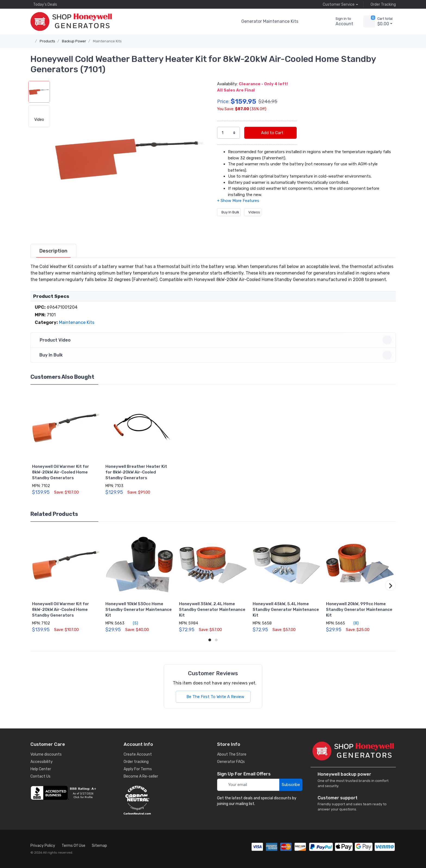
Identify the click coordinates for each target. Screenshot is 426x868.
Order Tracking (382, 4)
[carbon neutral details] (166, 800)
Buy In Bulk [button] (214, 355)
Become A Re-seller (141, 776)
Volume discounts (46, 754)
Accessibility (42, 762)
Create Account (138, 754)
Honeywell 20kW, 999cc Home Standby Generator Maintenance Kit (359, 610)
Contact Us (40, 776)
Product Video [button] (214, 340)
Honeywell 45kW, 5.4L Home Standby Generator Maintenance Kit (286, 610)
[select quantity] (228, 133)
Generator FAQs (231, 762)
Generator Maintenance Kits (270, 21)
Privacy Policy (43, 846)
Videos (253, 212)
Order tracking (136, 762)
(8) (353, 623)
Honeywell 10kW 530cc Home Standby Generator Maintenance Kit (139, 610)
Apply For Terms (138, 769)
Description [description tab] (53, 251)
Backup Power (74, 41)
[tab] (53, 251)
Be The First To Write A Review (213, 697)
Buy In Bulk (229, 212)
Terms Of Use (73, 846)
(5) (132, 623)
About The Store (232, 754)
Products (47, 41)
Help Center (41, 769)
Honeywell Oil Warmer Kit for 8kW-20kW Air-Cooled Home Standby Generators (61, 472)
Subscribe (291, 785)
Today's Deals (44, 4)
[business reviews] (73, 793)
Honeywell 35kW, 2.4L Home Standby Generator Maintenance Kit (212, 610)
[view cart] (369, 21)
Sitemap (99, 846)
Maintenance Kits (107, 41)
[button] (312, 21)
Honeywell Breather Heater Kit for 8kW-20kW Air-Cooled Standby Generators (136, 472)
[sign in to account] (341, 21)
